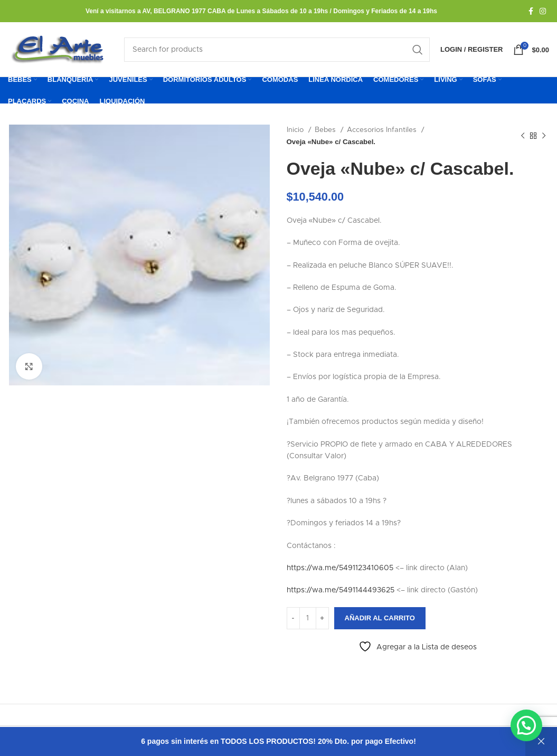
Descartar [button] (541, 741)
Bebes (326, 130)
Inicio (296, 130)
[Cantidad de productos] (308, 618)
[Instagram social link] (543, 11)
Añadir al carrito (380, 618)
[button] (526, 725)
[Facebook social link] (531, 11)
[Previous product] (523, 136)
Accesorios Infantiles (383, 130)
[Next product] (544, 136)
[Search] (277, 50)
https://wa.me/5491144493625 (341, 591)
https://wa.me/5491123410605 (340, 569)
